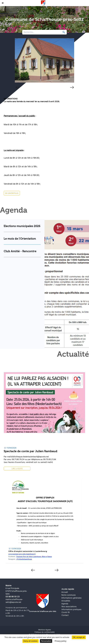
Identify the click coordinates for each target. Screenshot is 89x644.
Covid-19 (66, 612)
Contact (65, 615)
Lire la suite (17, 469)
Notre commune (68, 595)
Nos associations (69, 606)
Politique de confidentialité (45, 632)
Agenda (65, 604)
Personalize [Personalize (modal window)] (46, 641)
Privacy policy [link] (60, 641)
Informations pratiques (71, 609)
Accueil (65, 592)
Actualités (66, 601)
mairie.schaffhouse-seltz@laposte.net (14, 601)
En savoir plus (12, 193)
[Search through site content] (43, 32)
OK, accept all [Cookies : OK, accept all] (79, 637)
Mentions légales (45, 630)
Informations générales (71, 598)
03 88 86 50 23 (13, 597)
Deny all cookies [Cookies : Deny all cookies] (31, 641)
